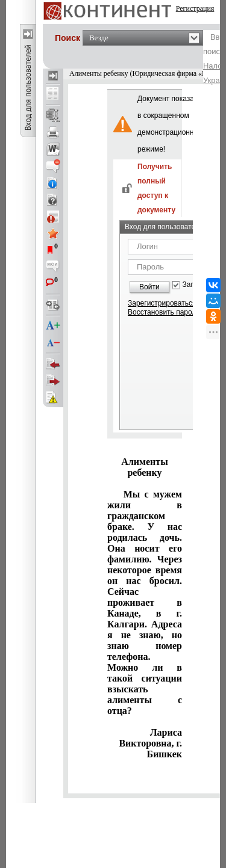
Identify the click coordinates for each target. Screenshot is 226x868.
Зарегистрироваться (162, 303)
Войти (149, 287)
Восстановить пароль (164, 312)
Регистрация (195, 8)
